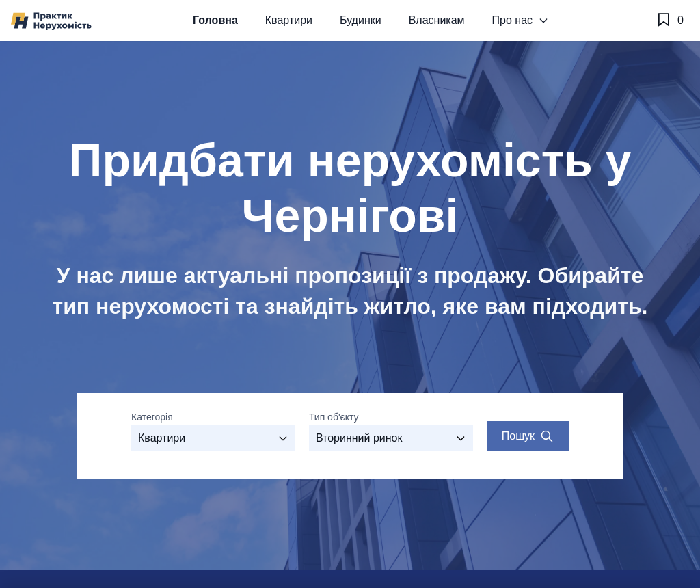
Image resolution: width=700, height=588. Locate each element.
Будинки (361, 20)
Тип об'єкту (334, 417)
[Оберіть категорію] (213, 438)
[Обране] (670, 21)
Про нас (521, 20)
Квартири (289, 20)
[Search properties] (528, 436)
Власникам (437, 20)
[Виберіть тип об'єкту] (391, 438)
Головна (215, 20)
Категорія (152, 417)
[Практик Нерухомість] (51, 21)
